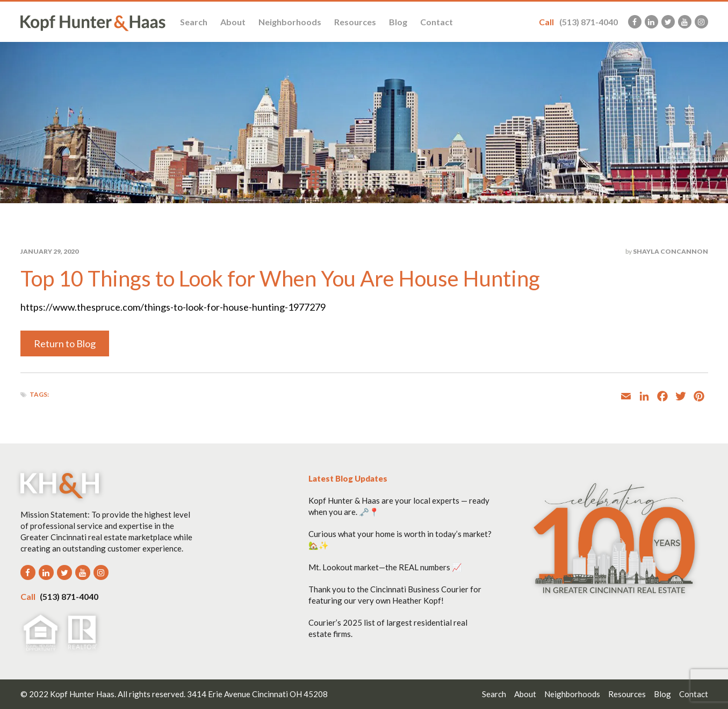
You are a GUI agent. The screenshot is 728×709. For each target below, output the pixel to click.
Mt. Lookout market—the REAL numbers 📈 (385, 567)
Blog (398, 22)
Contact (437, 22)
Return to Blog (65, 343)
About (233, 22)
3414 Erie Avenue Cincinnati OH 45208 (257, 694)
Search (194, 22)
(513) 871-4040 (578, 22)
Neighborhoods (290, 22)
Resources (355, 22)
